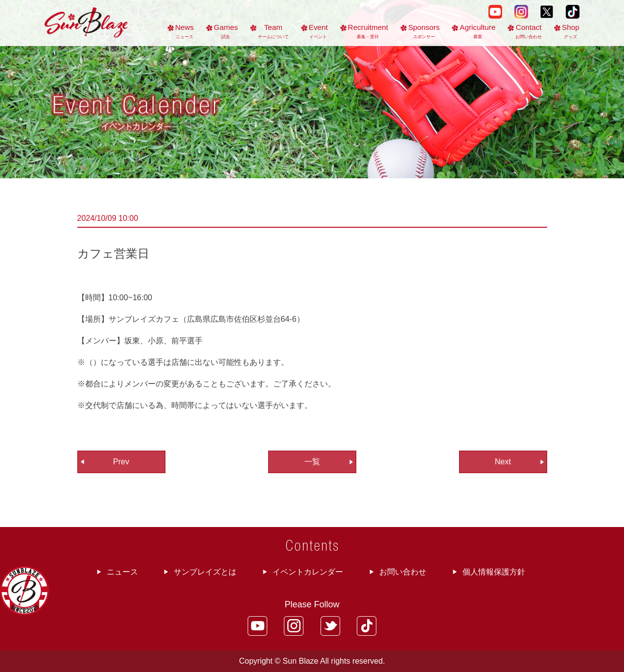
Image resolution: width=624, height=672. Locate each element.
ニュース (122, 572)
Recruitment (368, 31)
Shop (571, 31)
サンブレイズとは (205, 572)
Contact (529, 31)
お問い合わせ (403, 572)
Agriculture (477, 31)
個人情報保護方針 (494, 572)
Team (273, 31)
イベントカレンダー (308, 572)
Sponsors (424, 31)
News (185, 31)
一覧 (312, 462)
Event (318, 31)
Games (226, 31)
